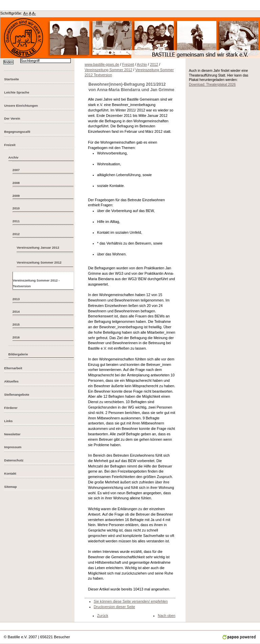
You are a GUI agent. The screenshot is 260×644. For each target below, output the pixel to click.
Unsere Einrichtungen (21, 106)
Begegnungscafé (17, 132)
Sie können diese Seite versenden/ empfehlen (131, 601)
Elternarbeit (13, 368)
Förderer (11, 408)
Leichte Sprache (17, 92)
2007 (16, 170)
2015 (16, 324)
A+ (26, 13)
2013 (16, 299)
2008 (16, 183)
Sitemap (10, 487)
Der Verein (12, 118)
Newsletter (12, 434)
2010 (16, 208)
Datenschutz (14, 460)
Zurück (103, 616)
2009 (16, 196)
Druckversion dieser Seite (114, 607)
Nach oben (167, 616)
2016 (16, 337)
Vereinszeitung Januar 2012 (38, 247)
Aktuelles (11, 381)
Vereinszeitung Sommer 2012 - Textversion (36, 283)
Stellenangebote (17, 394)
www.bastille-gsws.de (102, 64)
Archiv (14, 157)
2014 (16, 311)
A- (34, 13)
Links (8, 421)
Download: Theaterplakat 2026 (212, 85)
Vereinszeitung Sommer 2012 (39, 262)
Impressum (13, 447)
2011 (16, 221)
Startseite (12, 79)
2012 (16, 234)
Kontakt (10, 473)
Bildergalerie (18, 354)
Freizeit (10, 145)
